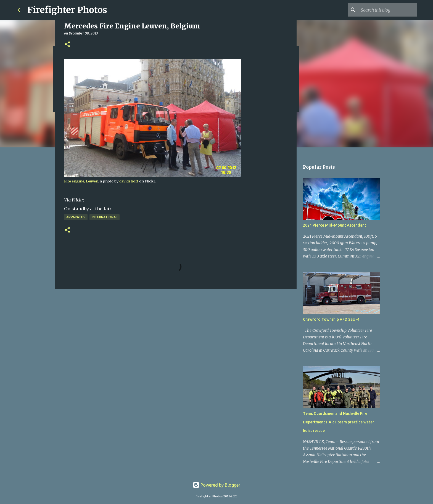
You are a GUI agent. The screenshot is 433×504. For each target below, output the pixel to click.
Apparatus (76, 217)
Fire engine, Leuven (81, 181)
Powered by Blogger (216, 485)
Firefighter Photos (67, 10)
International (105, 217)
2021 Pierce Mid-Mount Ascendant (335, 225)
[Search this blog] (388, 10)
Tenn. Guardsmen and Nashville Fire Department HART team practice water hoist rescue (339, 422)
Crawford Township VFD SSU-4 (331, 319)
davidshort (129, 181)
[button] (67, 45)
